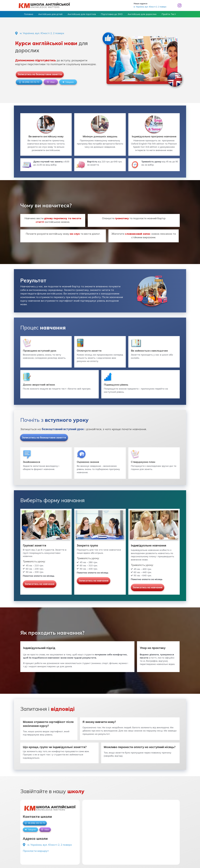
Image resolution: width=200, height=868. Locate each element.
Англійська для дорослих (138, 15)
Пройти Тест (162, 15)
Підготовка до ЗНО (110, 15)
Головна (35, 15)
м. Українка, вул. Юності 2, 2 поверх (150, 7)
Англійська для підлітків (83, 15)
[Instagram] (180, 5)
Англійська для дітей (54, 15)
